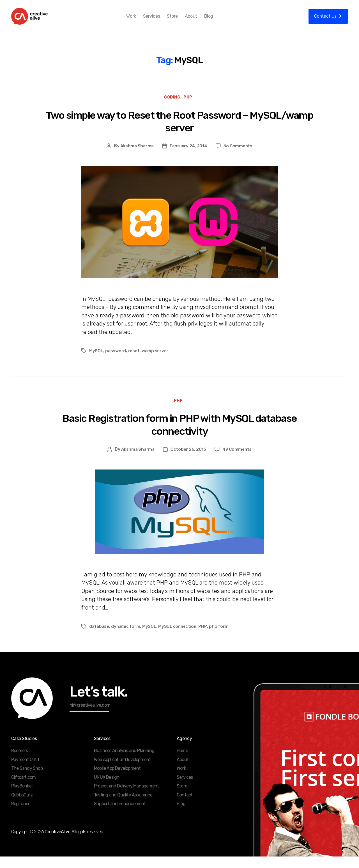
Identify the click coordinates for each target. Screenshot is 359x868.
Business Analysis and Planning (124, 762)
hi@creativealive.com (90, 717)
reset (135, 361)
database (100, 638)
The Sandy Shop (27, 780)
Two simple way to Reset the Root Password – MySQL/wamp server (180, 131)
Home (182, 762)
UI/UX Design (107, 789)
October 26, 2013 (189, 461)
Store (182, 20)
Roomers (19, 762)
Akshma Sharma (136, 156)
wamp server (157, 361)
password (116, 361)
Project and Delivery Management (126, 797)
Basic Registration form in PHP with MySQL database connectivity (179, 436)
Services (160, 20)
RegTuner (20, 815)
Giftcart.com (23, 789)
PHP (191, 107)
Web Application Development (122, 771)
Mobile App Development (117, 780)
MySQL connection (180, 638)
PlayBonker (22, 797)
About (200, 20)
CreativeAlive (57, 843)
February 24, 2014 (189, 156)
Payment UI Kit (25, 771)
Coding (172, 107)
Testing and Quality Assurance (123, 806)
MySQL (96, 361)
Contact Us (325, 20)
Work (140, 20)
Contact (185, 806)
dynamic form (127, 638)
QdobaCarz (22, 806)
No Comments (240, 156)
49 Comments (239, 461)
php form (223, 638)
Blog (218, 20)
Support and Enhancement (120, 815)
